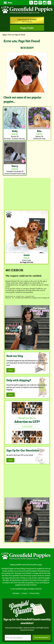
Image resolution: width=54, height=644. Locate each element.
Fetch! (11, 370)
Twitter (31, 3)
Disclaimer (16, 593)
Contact (25, 593)
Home (5, 35)
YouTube (35, 3)
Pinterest (40, 3)
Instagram (45, 3)
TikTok (49, 3)
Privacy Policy (35, 593)
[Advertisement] (27, 193)
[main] (27, 107)
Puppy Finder (27, 28)
